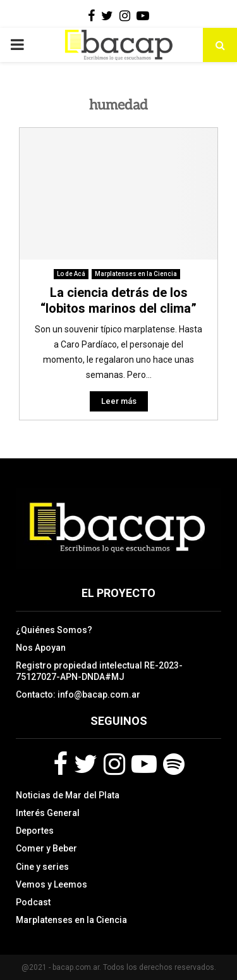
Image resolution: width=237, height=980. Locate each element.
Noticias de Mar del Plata (68, 795)
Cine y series (42, 867)
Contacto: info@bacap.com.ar (78, 694)
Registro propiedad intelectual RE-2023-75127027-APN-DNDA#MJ (99, 671)
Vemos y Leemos (52, 884)
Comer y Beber (46, 848)
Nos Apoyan (41, 648)
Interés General (48, 813)
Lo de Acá (71, 274)
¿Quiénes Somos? (54, 630)
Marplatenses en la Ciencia (136, 274)
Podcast (33, 902)
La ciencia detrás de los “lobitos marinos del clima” (118, 300)
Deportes (35, 831)
